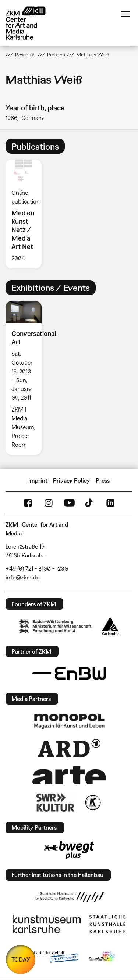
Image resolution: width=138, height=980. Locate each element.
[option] (26, 214)
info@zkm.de (22, 577)
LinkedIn (110, 503)
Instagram (49, 503)
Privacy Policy (72, 480)
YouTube (69, 503)
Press (103, 480)
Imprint (38, 480)
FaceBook (28, 503)
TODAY (21, 959)
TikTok (90, 503)
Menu (125, 14)
